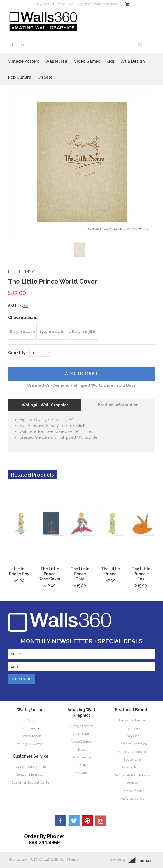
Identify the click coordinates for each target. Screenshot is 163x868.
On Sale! (46, 77)
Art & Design (133, 61)
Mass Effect (132, 791)
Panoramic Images (132, 720)
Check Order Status (31, 767)
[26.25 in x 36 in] (83, 331)
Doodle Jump (132, 767)
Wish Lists (66, 4)
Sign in (82, 4)
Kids (110, 61)
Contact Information (31, 775)
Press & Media (31, 736)
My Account (46, 4)
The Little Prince (110, 571)
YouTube (101, 821)
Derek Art (132, 783)
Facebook (60, 821)
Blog (31, 720)
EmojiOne (132, 736)
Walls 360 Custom (30, 744)
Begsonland (132, 759)
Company (30, 728)
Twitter (74, 821)
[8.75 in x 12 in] (22, 331)
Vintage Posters (24, 61)
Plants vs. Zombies (132, 744)
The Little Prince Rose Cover (50, 574)
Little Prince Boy (19, 571)
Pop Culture (20, 77)
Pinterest (87, 821)
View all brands (132, 799)
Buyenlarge (132, 728)
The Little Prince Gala (80, 574)
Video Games (87, 61)
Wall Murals (57, 61)
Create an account (105, 4)
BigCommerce (142, 860)
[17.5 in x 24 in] (52, 331)
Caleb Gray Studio (132, 752)
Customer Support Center (31, 782)
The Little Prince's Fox (141, 574)
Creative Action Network (132, 775)
